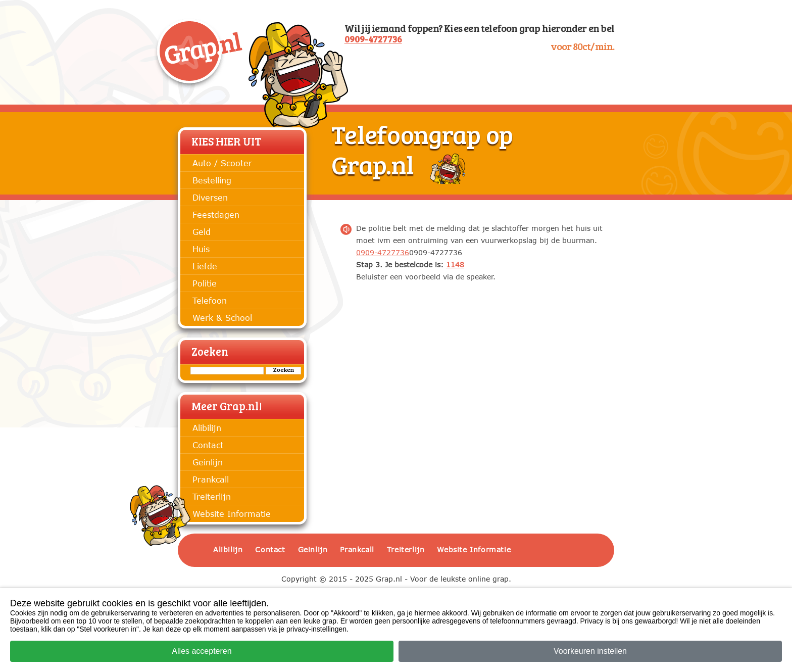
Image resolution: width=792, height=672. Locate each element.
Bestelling (212, 180)
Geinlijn (208, 462)
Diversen (210, 197)
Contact (208, 445)
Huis (201, 249)
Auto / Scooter (222, 163)
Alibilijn (207, 428)
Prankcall (211, 479)
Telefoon (210, 300)
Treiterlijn (212, 496)
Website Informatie (232, 514)
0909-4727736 (373, 40)
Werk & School (222, 318)
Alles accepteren (202, 651)
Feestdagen (216, 214)
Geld (202, 232)
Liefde (205, 266)
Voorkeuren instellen (590, 651)
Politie (205, 283)
